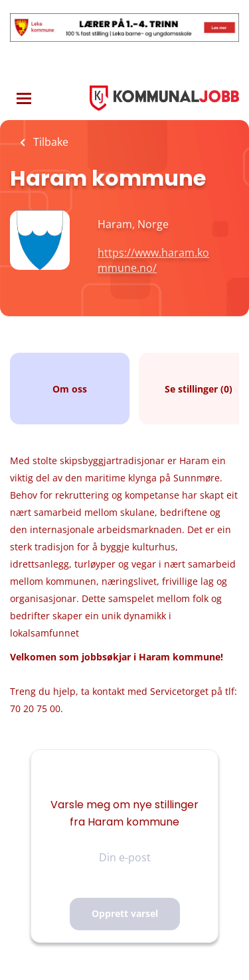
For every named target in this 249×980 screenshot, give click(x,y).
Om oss (70, 389)
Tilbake (49, 142)
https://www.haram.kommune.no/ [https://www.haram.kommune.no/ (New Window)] (153, 260)
